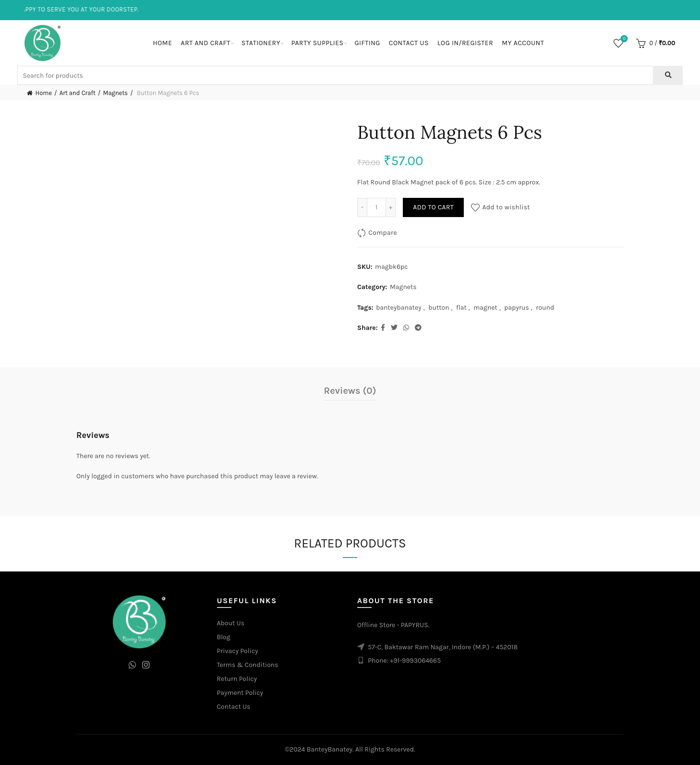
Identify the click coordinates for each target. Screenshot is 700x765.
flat (461, 308)
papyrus (517, 308)
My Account (523, 43)
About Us (231, 623)
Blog (224, 637)
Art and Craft (206, 43)
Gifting (368, 43)
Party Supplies (318, 43)
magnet (485, 308)
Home (162, 43)
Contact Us (409, 43)
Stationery (261, 43)
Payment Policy (240, 693)
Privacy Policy (238, 651)
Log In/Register (465, 43)
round (545, 308)
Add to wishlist (506, 207)
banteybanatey (399, 308)
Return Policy (237, 679)
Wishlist (623, 39)
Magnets (115, 93)
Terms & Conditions (248, 665)
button (439, 308)
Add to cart (433, 207)
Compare (383, 233)
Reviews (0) (350, 391)
